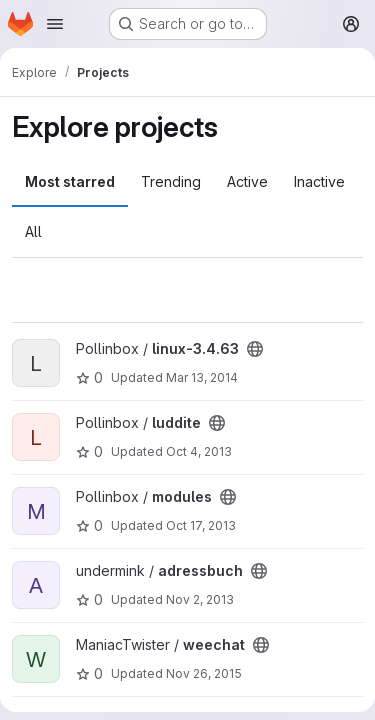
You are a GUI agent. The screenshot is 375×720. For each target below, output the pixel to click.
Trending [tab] (171, 181)
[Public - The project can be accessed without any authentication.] (255, 349)
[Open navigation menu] (55, 24)
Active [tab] (247, 181)
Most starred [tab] (70, 181)
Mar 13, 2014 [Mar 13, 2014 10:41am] (202, 377)
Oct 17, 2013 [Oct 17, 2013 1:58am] (201, 525)
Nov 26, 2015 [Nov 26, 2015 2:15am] (204, 673)
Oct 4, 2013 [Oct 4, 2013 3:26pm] (199, 451)
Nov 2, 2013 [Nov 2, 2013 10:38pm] (200, 599)
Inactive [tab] (319, 181)
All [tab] (33, 231)
